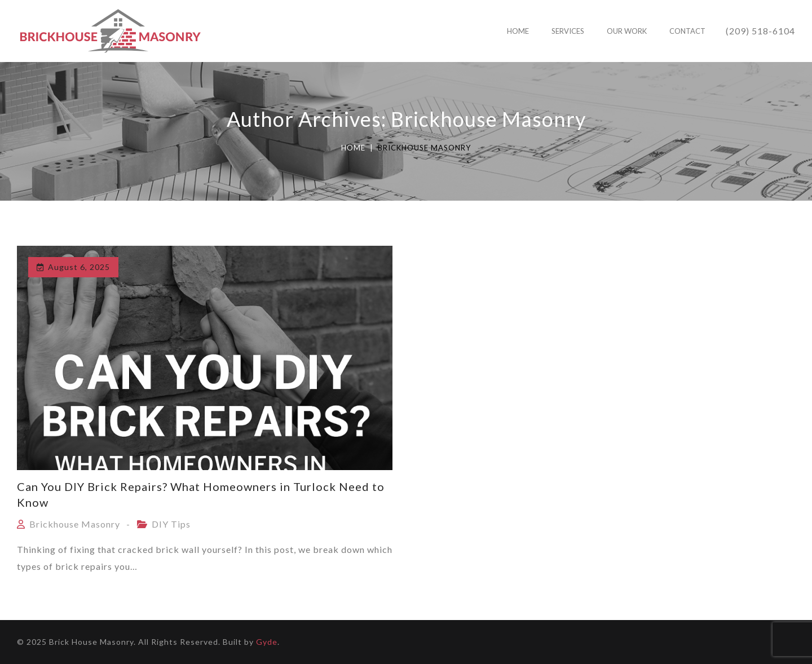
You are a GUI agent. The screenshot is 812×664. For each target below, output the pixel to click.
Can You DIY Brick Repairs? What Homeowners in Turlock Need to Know (201, 494)
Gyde (267, 642)
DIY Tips (171, 524)
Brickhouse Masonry (75, 524)
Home (353, 148)
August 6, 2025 (79, 267)
